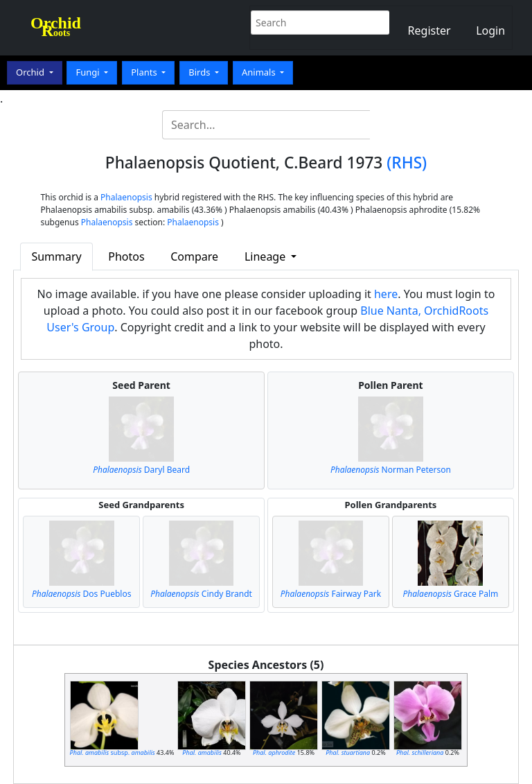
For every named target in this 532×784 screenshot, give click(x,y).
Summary (56, 256)
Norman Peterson (391, 470)
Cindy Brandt (201, 594)
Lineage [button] (266, 256)
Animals (260, 72)
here (386, 294)
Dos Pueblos (82, 594)
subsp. (113, 752)
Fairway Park (331, 594)
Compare (194, 256)
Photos (126, 256)
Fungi (89, 72)
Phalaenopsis (126, 197)
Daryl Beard (141, 470)
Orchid (31, 72)
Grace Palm (450, 594)
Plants (145, 72)
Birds (201, 72)
